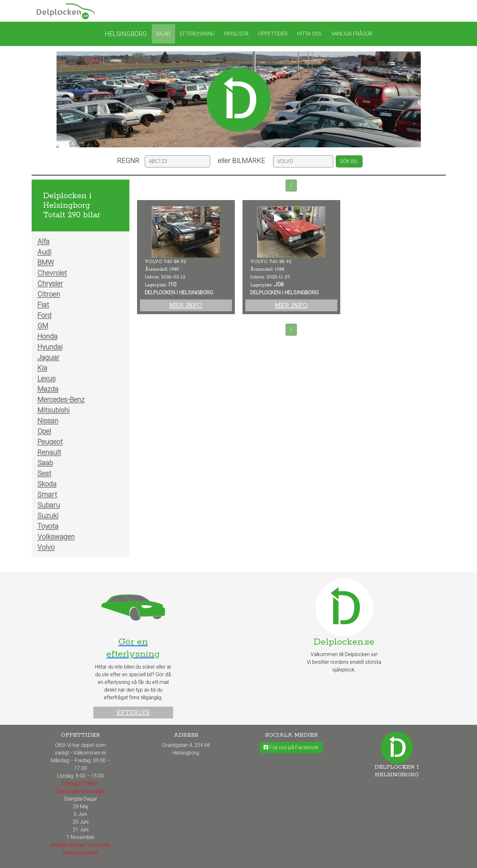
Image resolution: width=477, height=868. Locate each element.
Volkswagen (56, 537)
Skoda (47, 484)
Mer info (186, 305)
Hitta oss (309, 34)
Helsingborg (126, 34)
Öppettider (273, 34)
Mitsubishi (54, 410)
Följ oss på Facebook (291, 747)
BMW (46, 263)
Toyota (48, 526)
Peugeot (50, 442)
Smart (47, 495)
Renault (49, 452)
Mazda (48, 389)
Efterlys (133, 713)
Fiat (43, 305)
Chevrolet (52, 273)
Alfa (43, 241)
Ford (44, 315)
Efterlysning (197, 34)
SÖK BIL (349, 161)
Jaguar (48, 357)
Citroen (49, 294)
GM (43, 326)
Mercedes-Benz (61, 400)
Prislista (236, 34)
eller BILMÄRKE (242, 161)
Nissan (48, 421)
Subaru (49, 505)
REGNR (128, 161)
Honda (47, 336)
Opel (44, 431)
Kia (42, 368)
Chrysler (50, 284)
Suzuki (48, 516)
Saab (45, 463)
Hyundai (50, 347)
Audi (44, 252)
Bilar (163, 34)
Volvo (46, 547)
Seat (44, 473)
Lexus (46, 379)
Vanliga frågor (352, 34)
